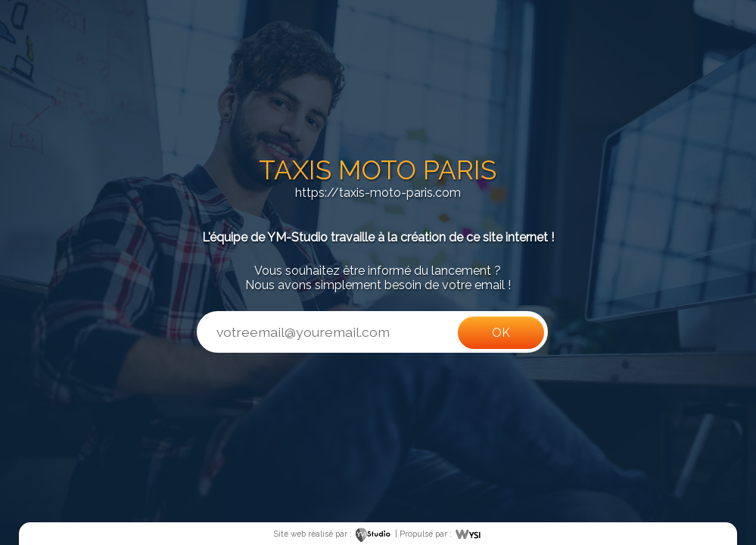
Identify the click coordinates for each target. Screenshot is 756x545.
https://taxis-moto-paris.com (378, 193)
